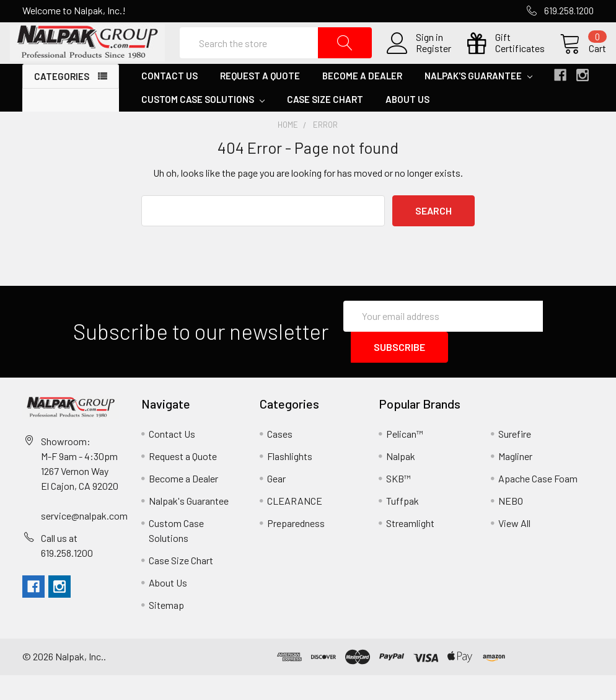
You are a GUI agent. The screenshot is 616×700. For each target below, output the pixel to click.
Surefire (515, 459)
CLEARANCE (295, 525)
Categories (62, 102)
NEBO (511, 525)
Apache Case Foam (538, 503)
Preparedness (296, 548)
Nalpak (401, 481)
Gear (276, 503)
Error (325, 150)
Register (421, 61)
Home (288, 150)
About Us (407, 125)
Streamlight (410, 548)
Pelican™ (405, 459)
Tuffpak (403, 525)
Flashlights (290, 481)
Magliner (515, 481)
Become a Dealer (362, 101)
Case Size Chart (325, 125)
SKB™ (398, 503)
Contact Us (169, 101)
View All (514, 548)
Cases (280, 459)
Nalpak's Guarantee (478, 101)
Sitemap (166, 630)
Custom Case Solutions (203, 125)
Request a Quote (260, 101)
